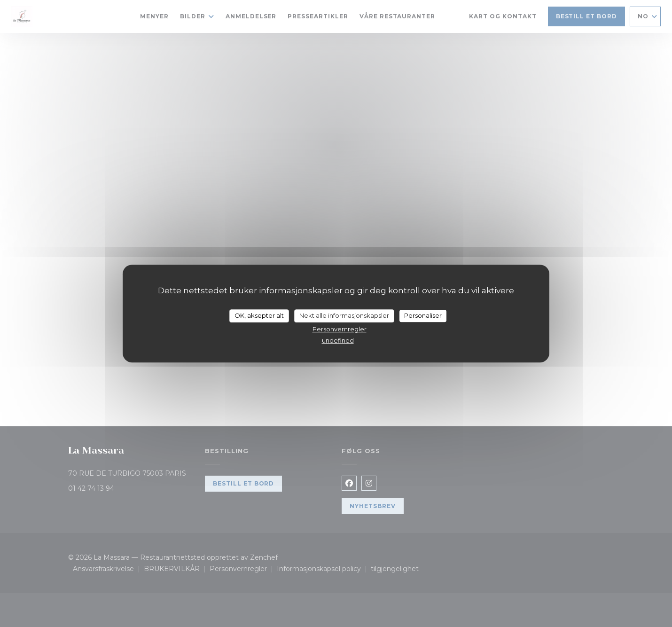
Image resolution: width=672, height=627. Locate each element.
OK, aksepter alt (259, 315)
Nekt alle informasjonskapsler (344, 315)
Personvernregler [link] (340, 329)
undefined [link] (338, 340)
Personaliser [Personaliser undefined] (423, 315)
